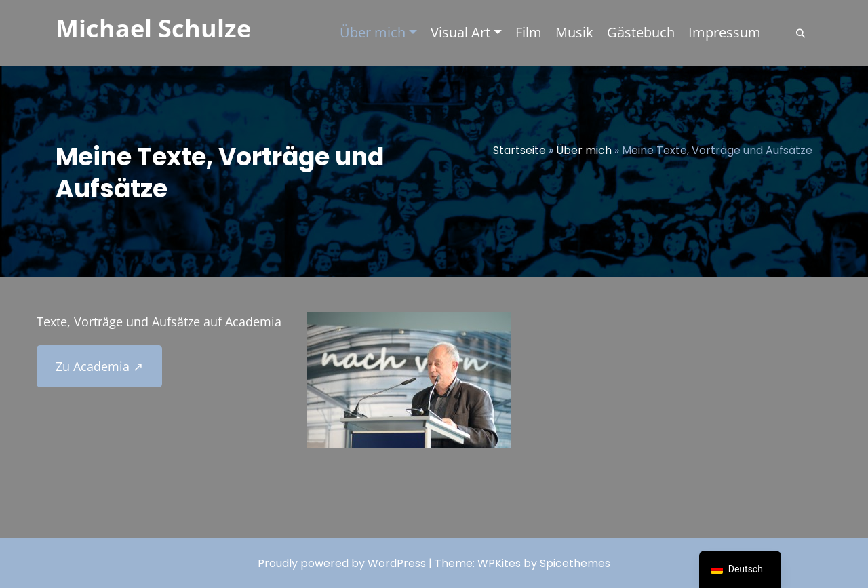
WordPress (397, 563)
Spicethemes (575, 563)
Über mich (584, 150)
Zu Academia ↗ (99, 366)
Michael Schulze (153, 28)
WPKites (500, 563)
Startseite (519, 150)
